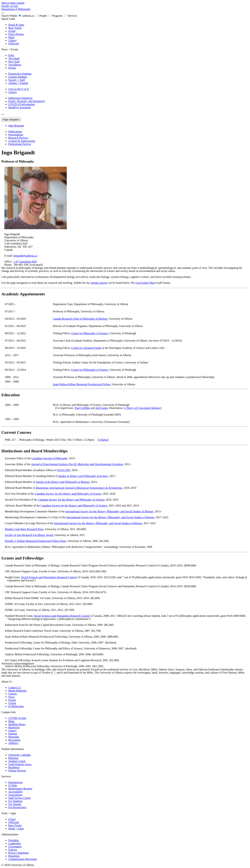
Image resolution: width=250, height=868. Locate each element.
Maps (11, 37)
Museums (14, 737)
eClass (12, 31)
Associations (15, 795)
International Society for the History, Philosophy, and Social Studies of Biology (109, 511)
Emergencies (15, 782)
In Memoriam (16, 706)
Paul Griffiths (82, 408)
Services (71, 16)
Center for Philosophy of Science (90, 333)
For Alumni (15, 804)
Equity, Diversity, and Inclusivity (27, 101)
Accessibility (16, 792)
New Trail (14, 62)
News (11, 697)
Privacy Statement (18, 853)
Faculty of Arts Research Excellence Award (29, 535)
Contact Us (15, 688)
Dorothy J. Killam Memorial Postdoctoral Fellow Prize (35, 541)
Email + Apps (16, 828)
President (14, 840)
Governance (15, 847)
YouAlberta (15, 65)
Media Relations (17, 691)
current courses (99, 283)
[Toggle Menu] (3, 114)
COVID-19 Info (17, 718)
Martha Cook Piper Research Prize (24, 529)
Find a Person (16, 34)
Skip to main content (13, 3)
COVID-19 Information (21, 104)
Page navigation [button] (11, 120)
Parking (13, 734)
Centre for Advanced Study (86, 348)
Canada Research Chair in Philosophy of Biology (80, 319)
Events (12, 68)
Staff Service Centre (20, 798)
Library (12, 40)
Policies (13, 850)
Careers (13, 92)
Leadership (14, 843)
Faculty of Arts (10, 6)
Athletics (13, 743)
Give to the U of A (19, 89)
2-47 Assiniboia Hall (25, 262)
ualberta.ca (27, 16)
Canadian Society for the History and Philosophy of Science (68, 494)
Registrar (13, 758)
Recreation (14, 740)
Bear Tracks (15, 28)
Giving (12, 703)
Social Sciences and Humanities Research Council (49, 577)
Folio (11, 55)
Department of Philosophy (16, 9)
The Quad (14, 58)
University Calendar (20, 755)
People (42, 16)
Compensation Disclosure (23, 859)
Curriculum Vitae (145, 283)
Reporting (14, 856)
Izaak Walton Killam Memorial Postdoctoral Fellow (82, 384)
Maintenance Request (20, 789)
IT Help (13, 785)
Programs (56, 16)
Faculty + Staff (17, 80)
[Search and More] (3, 13)
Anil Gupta (101, 408)
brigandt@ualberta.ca (25, 256)
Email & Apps (16, 25)
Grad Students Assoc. (20, 764)
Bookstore (14, 727)
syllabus (103, 440)
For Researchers (17, 807)
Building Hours (17, 724)
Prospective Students (20, 74)
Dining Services (17, 771)
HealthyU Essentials (20, 107)
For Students (15, 801)
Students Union (17, 761)
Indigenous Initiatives (20, 98)
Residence (14, 767)
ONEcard (14, 43)
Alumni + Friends (18, 83)
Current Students (18, 77)
